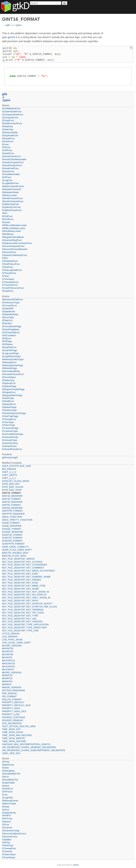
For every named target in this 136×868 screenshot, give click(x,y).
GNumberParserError (13, 374)
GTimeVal (7, 851)
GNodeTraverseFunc (13, 201)
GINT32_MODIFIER (12, 502)
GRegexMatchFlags (12, 395)
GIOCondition (9, 335)
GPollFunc (7, 216)
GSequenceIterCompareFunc (17, 243)
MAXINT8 (7, 657)
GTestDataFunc (10, 261)
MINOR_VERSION (12, 687)
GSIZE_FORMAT (11, 523)
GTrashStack (9, 857)
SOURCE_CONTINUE (14, 717)
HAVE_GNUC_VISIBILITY (15, 547)
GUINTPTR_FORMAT (13, 544)
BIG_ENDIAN (9, 469)
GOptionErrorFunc (11, 207)
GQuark (6, 222)
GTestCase (8, 845)
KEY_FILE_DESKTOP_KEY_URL (19, 619)
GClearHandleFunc (12, 112)
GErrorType (8, 317)
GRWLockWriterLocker (14, 228)
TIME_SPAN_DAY (11, 729)
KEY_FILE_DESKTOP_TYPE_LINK (20, 631)
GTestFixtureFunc (11, 264)
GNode (6, 807)
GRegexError (9, 392)
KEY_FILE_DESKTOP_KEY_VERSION (22, 622)
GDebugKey (8, 771)
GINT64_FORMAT (11, 505)
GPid (5, 213)
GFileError (7, 320)
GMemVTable (9, 804)
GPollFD (6, 815)
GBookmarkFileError (12, 299)
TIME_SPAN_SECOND (14, 741)
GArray (6, 762)
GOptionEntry (9, 813)
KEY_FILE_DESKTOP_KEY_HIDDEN (21, 580)
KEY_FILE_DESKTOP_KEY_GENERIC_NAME (26, 577)
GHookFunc (8, 171)
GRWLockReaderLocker (14, 225)
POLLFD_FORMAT (12, 699)
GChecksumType (11, 302)
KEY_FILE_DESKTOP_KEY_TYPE (20, 616)
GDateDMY (8, 308)
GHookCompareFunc (13, 162)
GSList (5, 825)
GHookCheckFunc (11, 156)
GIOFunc (7, 177)
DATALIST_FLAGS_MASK (16, 481)
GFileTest (7, 323)
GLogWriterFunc (10, 183)
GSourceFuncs (10, 837)
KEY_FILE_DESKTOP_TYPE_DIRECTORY (24, 628)
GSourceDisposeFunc (13, 246)
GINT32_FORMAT (11, 499)
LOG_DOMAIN (10, 637)
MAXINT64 (8, 654)
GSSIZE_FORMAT (12, 529)
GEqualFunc (8, 138)
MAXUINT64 (8, 666)
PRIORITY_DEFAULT (13, 702)
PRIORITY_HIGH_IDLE (14, 711)
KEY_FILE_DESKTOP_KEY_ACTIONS (22, 562)
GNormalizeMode (11, 371)
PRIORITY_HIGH (11, 708)
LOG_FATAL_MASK (12, 640)
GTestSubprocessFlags (14, 413)
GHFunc (6, 147)
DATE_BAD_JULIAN (13, 487)
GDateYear (8, 129)
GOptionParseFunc (12, 210)
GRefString (8, 234)
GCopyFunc (8, 120)
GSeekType (8, 398)
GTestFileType (9, 410)
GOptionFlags (9, 386)
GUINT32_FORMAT (12, 538)
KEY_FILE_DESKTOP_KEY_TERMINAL (23, 610)
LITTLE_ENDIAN (11, 634)
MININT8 (7, 684)
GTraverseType (10, 431)
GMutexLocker (9, 195)
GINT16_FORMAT (11, 493)
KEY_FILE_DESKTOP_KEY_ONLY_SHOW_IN (26, 598)
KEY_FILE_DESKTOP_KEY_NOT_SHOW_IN (25, 592)
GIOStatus (7, 344)
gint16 (11, 37)
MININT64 (7, 681)
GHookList (7, 789)
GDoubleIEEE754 (11, 774)
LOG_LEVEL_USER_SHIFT (16, 643)
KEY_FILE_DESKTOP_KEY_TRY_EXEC (23, 613)
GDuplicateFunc (10, 135)
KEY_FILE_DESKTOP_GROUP (18, 559)
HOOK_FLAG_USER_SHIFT (17, 550)
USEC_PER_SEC (11, 753)
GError (5, 777)
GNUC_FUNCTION (12, 517)
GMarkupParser (10, 801)
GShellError (8, 401)
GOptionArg (8, 380)
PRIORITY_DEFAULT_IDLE (16, 705)
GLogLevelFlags (10, 353)
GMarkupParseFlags (12, 365)
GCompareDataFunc (13, 115)
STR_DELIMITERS (12, 723)
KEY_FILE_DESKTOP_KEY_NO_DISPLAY (24, 595)
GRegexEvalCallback (13, 237)
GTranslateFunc (10, 282)
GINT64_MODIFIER (12, 508)
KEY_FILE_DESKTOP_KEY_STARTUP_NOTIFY (27, 604)
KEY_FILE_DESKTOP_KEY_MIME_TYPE (24, 586)
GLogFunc (7, 180)
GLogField (7, 798)
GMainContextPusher (13, 186)
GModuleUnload (10, 192)
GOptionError (9, 383)
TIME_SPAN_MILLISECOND (17, 735)
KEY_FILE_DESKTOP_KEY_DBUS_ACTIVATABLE (28, 571)
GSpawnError (9, 404)
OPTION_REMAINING (14, 690)
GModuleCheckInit (11, 189)
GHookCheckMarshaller (14, 159)
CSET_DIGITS (9, 475)
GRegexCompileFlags (13, 389)
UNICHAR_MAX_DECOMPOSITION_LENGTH (26, 744)
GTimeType (8, 422)
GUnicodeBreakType (13, 434)
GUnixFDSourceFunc (13, 288)
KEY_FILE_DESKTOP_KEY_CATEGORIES (25, 565)
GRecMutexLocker (12, 231)
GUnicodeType (10, 440)
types (19, 25)
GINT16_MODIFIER (12, 496)
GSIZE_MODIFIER (12, 526)
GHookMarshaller (11, 174)
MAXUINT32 (8, 663)
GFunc (5, 144)
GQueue (6, 821)
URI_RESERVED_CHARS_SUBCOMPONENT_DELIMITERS (34, 750)
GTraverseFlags (10, 428)
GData (5, 768)
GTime (5, 276)
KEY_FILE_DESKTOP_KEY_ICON (20, 583)
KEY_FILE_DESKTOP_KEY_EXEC (20, 574)
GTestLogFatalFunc (12, 270)
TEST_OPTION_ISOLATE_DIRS (19, 726)
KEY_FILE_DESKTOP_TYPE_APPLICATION (25, 625)
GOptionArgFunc (11, 204)
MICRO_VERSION (12, 673)
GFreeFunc (8, 141)
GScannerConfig (10, 831)
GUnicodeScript (10, 437)
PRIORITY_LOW (11, 714)
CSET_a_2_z (9, 478)
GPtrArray (7, 818)
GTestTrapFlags (10, 416)
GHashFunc (8, 153)
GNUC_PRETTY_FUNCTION (17, 520)
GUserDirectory (10, 443)
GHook (5, 786)
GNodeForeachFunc (12, 198)
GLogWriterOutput (11, 356)
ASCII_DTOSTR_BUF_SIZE (16, 466)
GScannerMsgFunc (12, 240)
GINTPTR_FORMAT (12, 511)
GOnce (6, 810)
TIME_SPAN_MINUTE (13, 738)
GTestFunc (8, 267)
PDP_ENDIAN (9, 693)
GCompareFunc (10, 118)
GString (6, 842)
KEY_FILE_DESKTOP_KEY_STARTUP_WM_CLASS (29, 607)
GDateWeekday (10, 314)
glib (8, 25)
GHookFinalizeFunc (12, 165)
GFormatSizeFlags (12, 326)
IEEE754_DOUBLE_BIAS (15, 553)
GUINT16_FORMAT (12, 535)
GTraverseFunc (10, 285)
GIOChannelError (11, 332)
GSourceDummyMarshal (15, 249)
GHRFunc (7, 150)
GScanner (7, 828)
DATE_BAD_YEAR (12, 490)
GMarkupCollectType (13, 359)
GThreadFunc (9, 273)
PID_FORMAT (9, 696)
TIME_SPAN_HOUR (12, 732)
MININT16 (7, 675)
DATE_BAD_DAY (11, 484)
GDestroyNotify (10, 132)
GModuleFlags (9, 368)
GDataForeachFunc (12, 123)
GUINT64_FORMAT (12, 541)
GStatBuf (7, 840)
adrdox (76, 865)
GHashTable (8, 783)
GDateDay (7, 126)
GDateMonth (8, 312)
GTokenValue (9, 854)
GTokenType (8, 425)
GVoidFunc (8, 291)
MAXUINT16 (8, 660)
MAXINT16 (8, 648)
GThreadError (9, 419)
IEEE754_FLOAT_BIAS (14, 556)
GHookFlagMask (11, 329)
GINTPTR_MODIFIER (13, 514)
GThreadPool (9, 848)
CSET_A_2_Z (9, 472)
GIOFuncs (7, 792)
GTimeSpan (8, 279)
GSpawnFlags (9, 407)
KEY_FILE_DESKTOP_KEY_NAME (20, 589)
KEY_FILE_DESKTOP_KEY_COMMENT (23, 568)
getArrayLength (10, 457)
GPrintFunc (8, 219)
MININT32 (7, 678)
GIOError (7, 338)
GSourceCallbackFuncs (14, 834)
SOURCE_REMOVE (12, 720)
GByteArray (8, 765)
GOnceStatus (9, 377)
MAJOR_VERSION (12, 646)
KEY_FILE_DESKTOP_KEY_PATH (20, 601)
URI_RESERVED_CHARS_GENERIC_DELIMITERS (29, 747)
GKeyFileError (9, 347)
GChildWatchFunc (11, 108)
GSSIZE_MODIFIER (12, 532)
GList (5, 795)
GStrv (5, 258)
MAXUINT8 (8, 670)
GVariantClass (9, 446)
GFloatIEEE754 (10, 780)
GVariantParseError (12, 449)
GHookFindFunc (10, 168)
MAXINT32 (8, 651)
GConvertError (9, 305)
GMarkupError (9, 362)
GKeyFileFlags (9, 350)
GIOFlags (7, 341)
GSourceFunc (9, 252)
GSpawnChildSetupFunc (15, 255)
